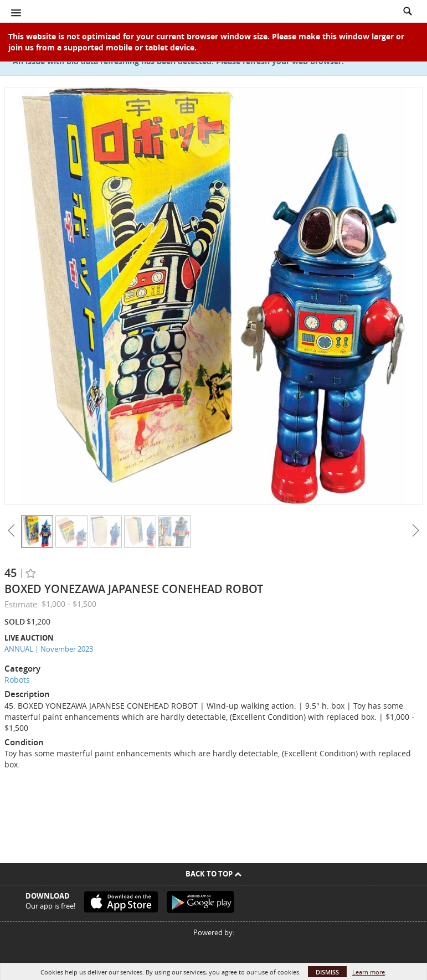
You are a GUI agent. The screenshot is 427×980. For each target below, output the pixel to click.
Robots (17, 680)
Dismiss (327, 972)
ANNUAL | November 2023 (49, 649)
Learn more (369, 972)
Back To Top (213, 874)
